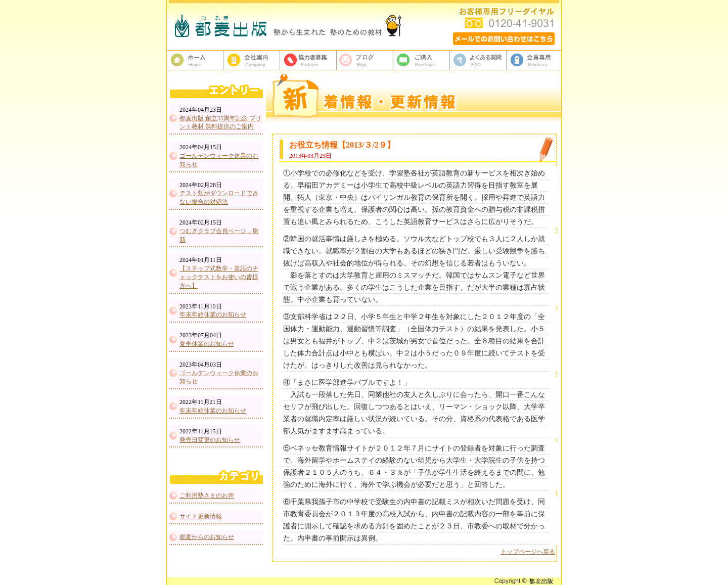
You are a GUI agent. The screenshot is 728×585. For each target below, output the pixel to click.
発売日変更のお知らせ (210, 440)
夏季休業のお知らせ (207, 344)
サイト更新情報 (201, 516)
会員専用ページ (535, 60)
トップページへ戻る (528, 552)
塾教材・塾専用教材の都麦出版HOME (195, 60)
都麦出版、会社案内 (252, 60)
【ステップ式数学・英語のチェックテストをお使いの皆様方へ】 (219, 277)
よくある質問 (478, 60)
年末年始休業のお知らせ (213, 314)
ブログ (365, 60)
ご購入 (422, 60)
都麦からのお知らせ (207, 537)
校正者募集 (308, 60)
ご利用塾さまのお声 (207, 496)
